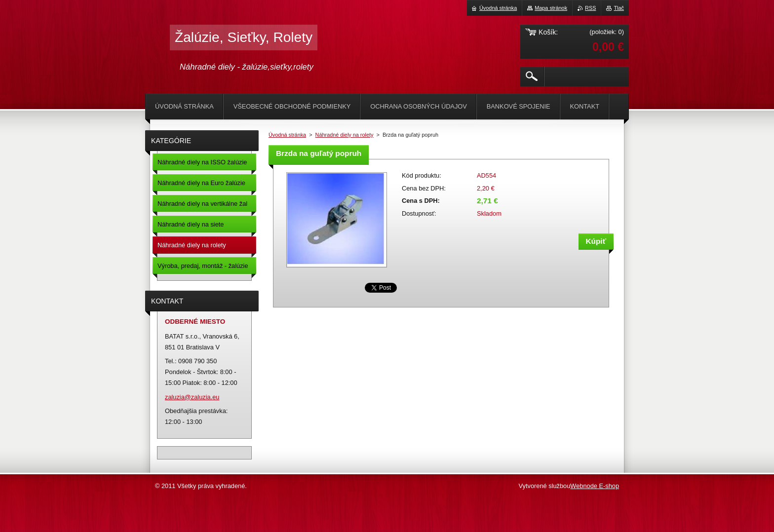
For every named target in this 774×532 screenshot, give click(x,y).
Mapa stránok (551, 8)
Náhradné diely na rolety (345, 135)
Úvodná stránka (287, 135)
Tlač (619, 8)
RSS (590, 8)
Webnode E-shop (595, 486)
